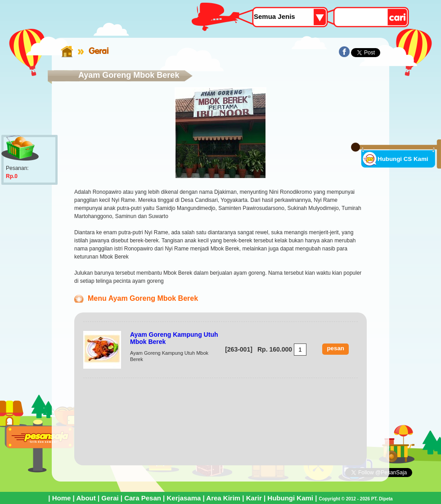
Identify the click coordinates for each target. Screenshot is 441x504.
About (86, 498)
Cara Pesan (143, 498)
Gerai (99, 51)
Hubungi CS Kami (403, 159)
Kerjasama (184, 498)
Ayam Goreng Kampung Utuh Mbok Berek (174, 338)
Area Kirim (223, 498)
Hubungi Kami (290, 498)
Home (62, 498)
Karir (254, 498)
